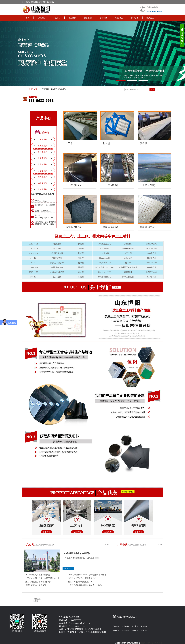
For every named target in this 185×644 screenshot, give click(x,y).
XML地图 (92, 632)
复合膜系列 (42, 152)
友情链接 (37, 599)
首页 (27, 18)
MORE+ (107, 545)
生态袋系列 (42, 177)
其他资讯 (122, 545)
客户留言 (135, 18)
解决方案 (103, 18)
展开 (182, 38)
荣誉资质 (88, 18)
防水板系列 (42, 164)
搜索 (152, 89)
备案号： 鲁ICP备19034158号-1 (152, 643)
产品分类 (44, 133)
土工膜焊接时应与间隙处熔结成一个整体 (85, 585)
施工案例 (72, 18)
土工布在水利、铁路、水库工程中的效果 (42, 578)
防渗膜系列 (62, 89)
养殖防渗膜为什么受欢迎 (36, 585)
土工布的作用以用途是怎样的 (80, 582)
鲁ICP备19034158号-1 (77, 632)
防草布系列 (42, 189)
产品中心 (57, 18)
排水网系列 (42, 183)
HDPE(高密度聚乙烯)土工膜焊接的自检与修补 (87, 575)
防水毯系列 (42, 171)
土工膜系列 (53, 89)
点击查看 (46, 532)
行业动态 (119, 18)
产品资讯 (29, 545)
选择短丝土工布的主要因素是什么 (82, 578)
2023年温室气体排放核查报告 (76, 553)
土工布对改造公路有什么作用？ (39, 582)
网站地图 (102, 632)
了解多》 (117, 287)
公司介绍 (41, 18)
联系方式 (150, 18)
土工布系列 (44, 89)
